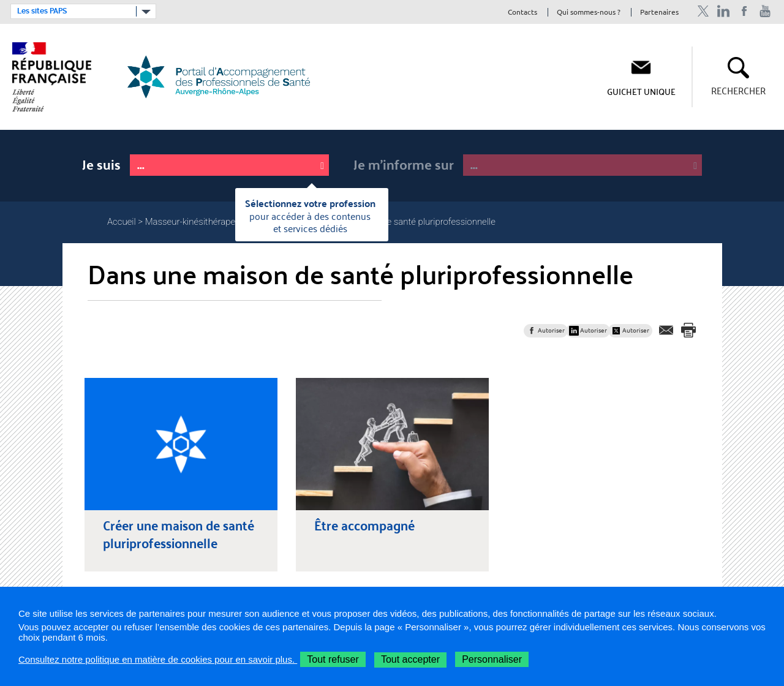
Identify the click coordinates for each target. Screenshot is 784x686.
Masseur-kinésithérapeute (197, 222)
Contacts (522, 13)
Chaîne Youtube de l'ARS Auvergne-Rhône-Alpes (765, 11)
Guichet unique (641, 91)
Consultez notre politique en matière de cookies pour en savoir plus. (158, 659)
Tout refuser (333, 659)
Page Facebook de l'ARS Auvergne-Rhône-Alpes (744, 11)
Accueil (122, 222)
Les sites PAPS (42, 11)
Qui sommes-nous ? (589, 13)
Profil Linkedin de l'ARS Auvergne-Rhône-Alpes (724, 11)
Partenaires (659, 13)
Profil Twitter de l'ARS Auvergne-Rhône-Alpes (703, 11)
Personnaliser (492, 659)
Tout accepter (410, 659)
